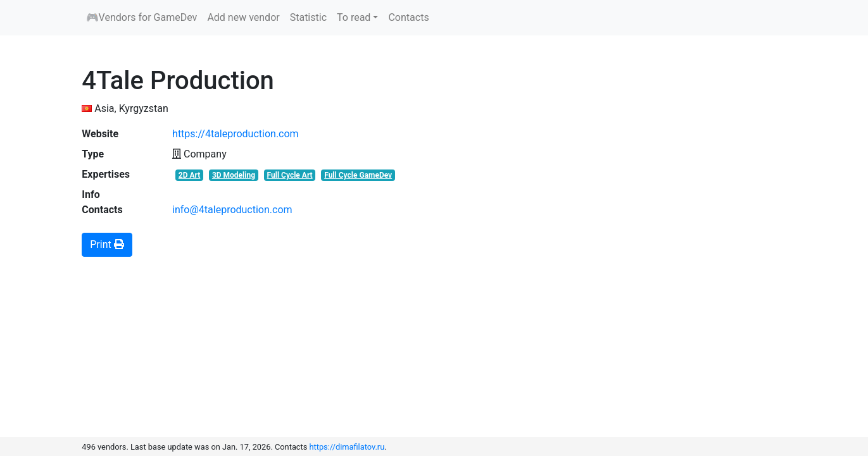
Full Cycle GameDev (358, 175)
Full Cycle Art (290, 175)
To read (354, 17)
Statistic (308, 17)
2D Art (189, 175)
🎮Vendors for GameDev (142, 17)
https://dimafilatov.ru (347, 447)
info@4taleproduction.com (232, 210)
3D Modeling (234, 175)
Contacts (408, 17)
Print (107, 244)
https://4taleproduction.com (236, 134)
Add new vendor (243, 17)
